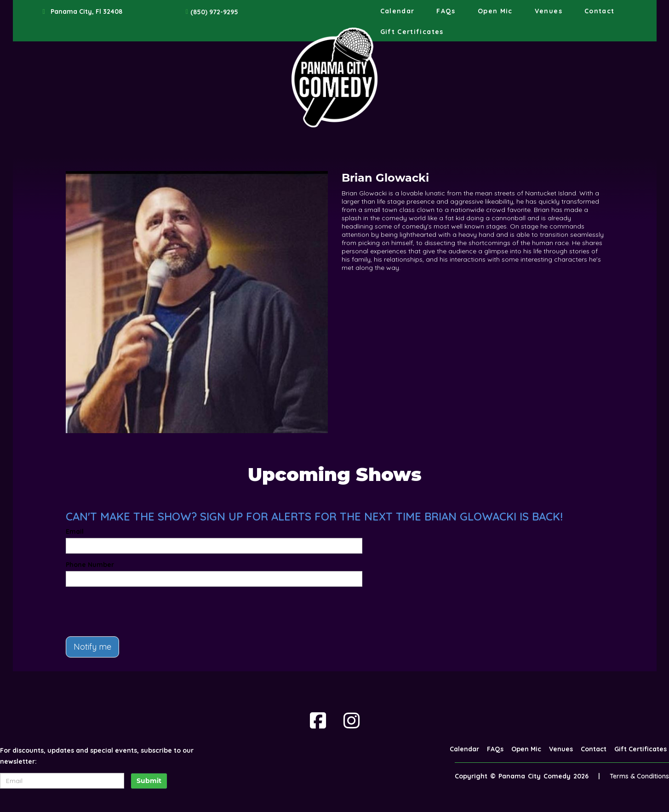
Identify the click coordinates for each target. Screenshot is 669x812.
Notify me (92, 647)
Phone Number (90, 565)
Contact (600, 11)
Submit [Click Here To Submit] (149, 781)
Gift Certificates (412, 32)
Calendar (397, 11)
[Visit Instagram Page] (352, 721)
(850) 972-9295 (214, 12)
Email (75, 532)
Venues (549, 11)
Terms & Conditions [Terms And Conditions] (639, 776)
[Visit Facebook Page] (318, 721)
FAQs (446, 11)
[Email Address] (62, 781)
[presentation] (136, 612)
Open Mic (495, 11)
